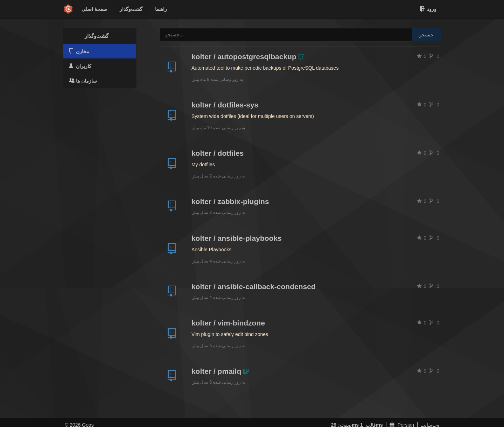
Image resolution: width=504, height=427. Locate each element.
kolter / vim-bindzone (228, 323)
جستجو (426, 35)
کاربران (80, 66)
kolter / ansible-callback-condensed (254, 286)
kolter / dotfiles (218, 153)
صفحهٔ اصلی (94, 9)
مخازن (79, 51)
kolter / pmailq (216, 371)
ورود (428, 9)
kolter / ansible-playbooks (237, 238)
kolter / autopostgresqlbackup (244, 57)
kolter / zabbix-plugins (230, 201)
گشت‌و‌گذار (131, 9)
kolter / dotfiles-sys (225, 105)
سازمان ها (83, 81)
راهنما (161, 9)
